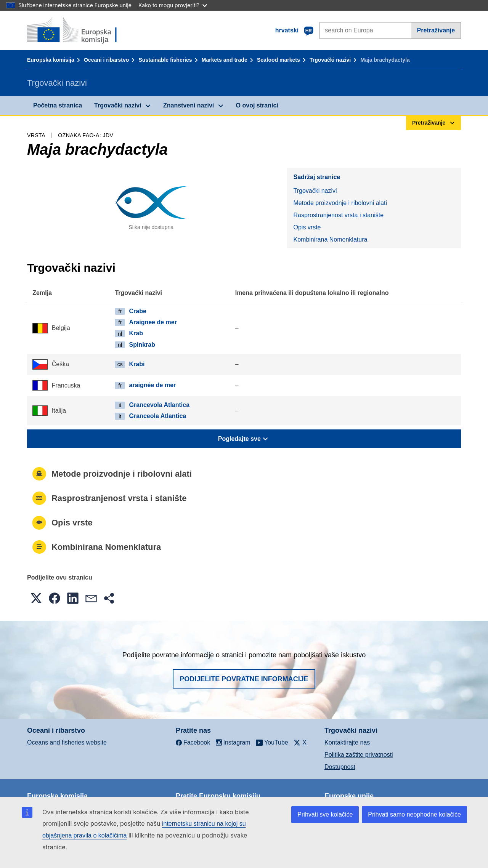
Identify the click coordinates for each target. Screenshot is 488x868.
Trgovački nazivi (330, 60)
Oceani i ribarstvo (106, 60)
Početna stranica (58, 105)
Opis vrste (307, 227)
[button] (36, 598)
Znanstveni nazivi (189, 105)
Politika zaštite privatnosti (359, 755)
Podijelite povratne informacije (244, 679)
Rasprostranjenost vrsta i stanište (338, 215)
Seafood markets (279, 60)
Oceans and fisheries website (67, 742)
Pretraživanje (436, 30)
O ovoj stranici (257, 105)
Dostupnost (340, 767)
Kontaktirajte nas (347, 742)
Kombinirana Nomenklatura (330, 239)
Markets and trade (225, 60)
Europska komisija (51, 60)
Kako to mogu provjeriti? (173, 5)
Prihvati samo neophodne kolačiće (414, 814)
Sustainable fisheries (165, 60)
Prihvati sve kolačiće (325, 814)
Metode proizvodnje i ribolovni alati (340, 203)
